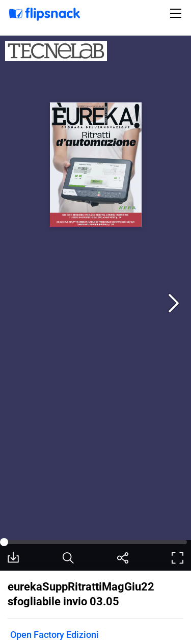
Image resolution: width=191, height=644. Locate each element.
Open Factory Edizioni (54, 635)
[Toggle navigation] (177, 13)
